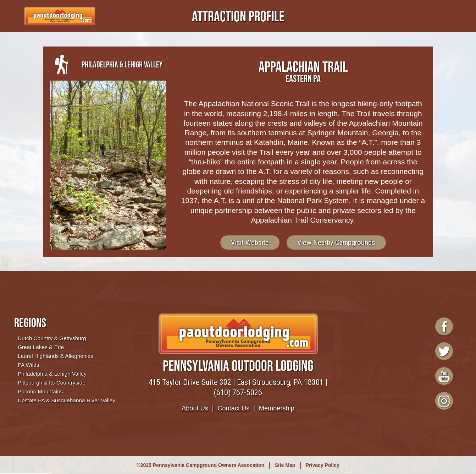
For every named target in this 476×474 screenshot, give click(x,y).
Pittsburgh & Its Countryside (52, 383)
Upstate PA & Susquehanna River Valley (67, 400)
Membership (277, 408)
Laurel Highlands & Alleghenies (56, 356)
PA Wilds (28, 365)
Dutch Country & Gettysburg (52, 338)
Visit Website (250, 243)
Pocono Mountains (40, 391)
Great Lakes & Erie (41, 347)
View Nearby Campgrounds (336, 243)
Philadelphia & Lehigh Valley (52, 374)
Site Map (285, 465)
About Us (195, 408)
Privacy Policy (323, 465)
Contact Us (233, 408)
